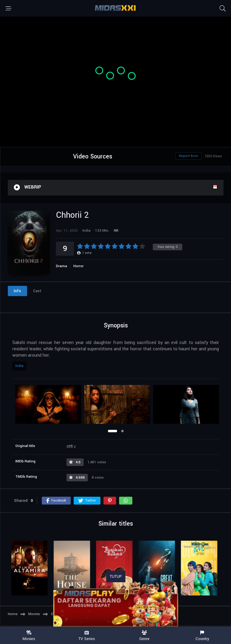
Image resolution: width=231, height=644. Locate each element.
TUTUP (116, 577)
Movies (29, 636)
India (19, 366)
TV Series (87, 636)
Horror (79, 266)
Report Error (189, 156)
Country (202, 636)
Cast (37, 291)
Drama (62, 266)
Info (17, 291)
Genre (144, 636)
